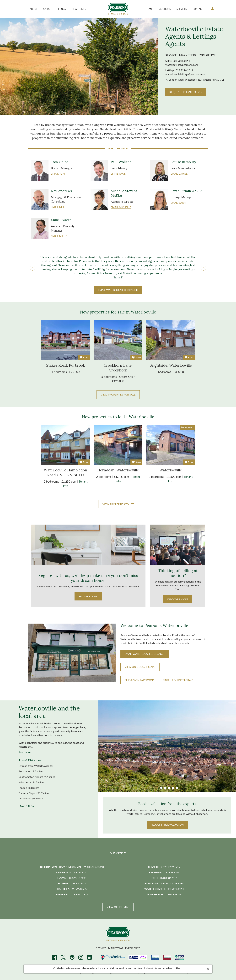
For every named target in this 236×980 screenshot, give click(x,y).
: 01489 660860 (72, 867)
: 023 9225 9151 (72, 873)
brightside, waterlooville (171, 366)
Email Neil (58, 207)
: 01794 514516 (72, 884)
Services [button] (182, 9)
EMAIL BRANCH (118, 290)
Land (150, 9)
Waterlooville (171, 471)
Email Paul (118, 174)
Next (204, 268)
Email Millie (59, 236)
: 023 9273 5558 (72, 889)
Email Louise (179, 174)
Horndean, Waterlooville (118, 471)
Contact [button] (198, 9)
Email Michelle (121, 207)
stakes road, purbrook (66, 366)
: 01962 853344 (164, 895)
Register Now (88, 597)
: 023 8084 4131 (164, 878)
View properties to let (118, 504)
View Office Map (118, 907)
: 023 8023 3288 (164, 884)
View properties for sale (118, 394)
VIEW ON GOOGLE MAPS (140, 667)
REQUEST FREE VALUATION (186, 92)
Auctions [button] (165, 9)
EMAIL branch (145, 654)
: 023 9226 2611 (164, 889)
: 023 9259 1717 (164, 867)
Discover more (178, 600)
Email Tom (58, 174)
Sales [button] (46, 9)
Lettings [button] (61, 9)
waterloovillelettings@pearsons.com (186, 74)
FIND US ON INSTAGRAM (178, 680)
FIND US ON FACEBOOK (139, 680)
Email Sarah (179, 203)
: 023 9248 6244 (72, 878)
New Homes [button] (79, 9)
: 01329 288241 (164, 873)
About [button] (34, 9)
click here (147, 968)
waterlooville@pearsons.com (182, 65)
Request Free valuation (167, 825)
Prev (32, 268)
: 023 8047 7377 (72, 895)
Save (84, 357)
